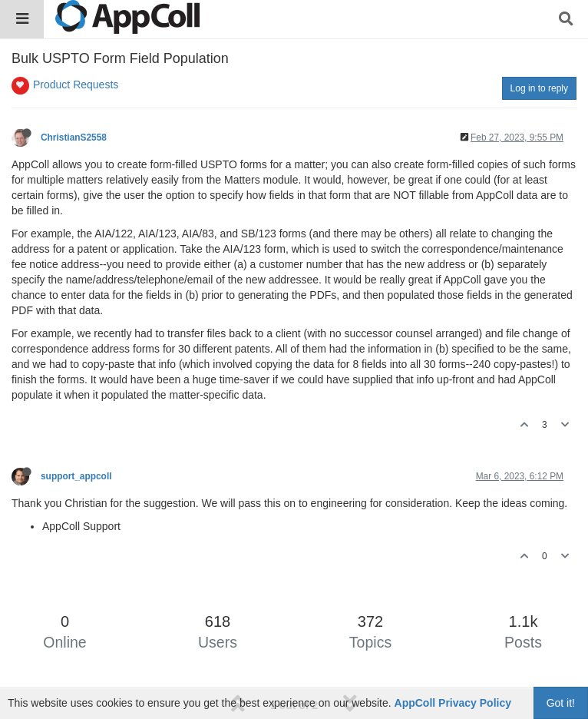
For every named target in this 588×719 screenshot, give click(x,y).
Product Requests (76, 84)
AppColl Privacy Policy (453, 703)
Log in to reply (539, 88)
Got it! (561, 703)
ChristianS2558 (74, 138)
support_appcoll (76, 476)
